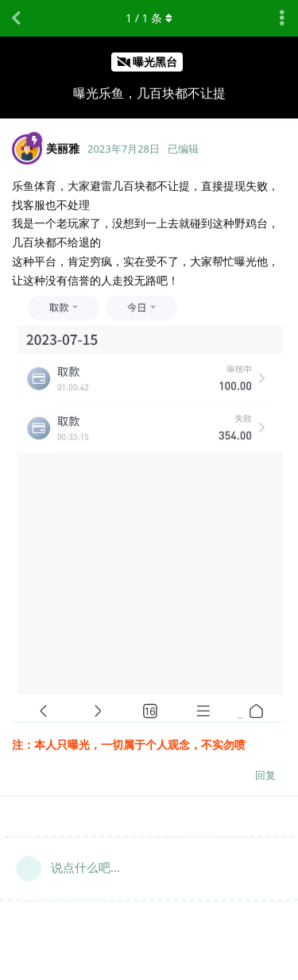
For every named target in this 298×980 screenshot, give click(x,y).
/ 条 (149, 18)
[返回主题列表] (16, 18)
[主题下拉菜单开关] (282, 18)
